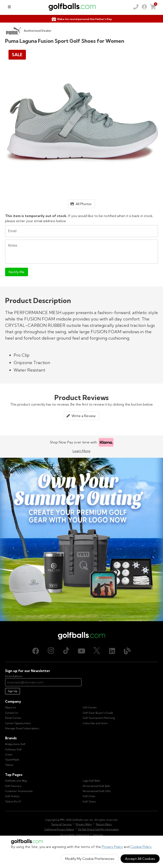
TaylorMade (12, 760)
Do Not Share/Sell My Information (98, 829)
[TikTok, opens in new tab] (66, 651)
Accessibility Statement (75, 835)
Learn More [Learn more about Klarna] (81, 451)
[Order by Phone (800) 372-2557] (136, 7)
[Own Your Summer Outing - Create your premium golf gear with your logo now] (81, 539)
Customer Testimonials (19, 791)
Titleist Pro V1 (13, 802)
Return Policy (104, 824)
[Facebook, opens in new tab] (36, 651)
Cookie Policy (141, 847)
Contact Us (12, 713)
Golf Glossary (13, 786)
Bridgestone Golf (15, 744)
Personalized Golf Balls (97, 786)
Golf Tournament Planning (99, 718)
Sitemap (98, 835)
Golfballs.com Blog (16, 781)
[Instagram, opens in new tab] (51, 651)
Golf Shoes (89, 802)
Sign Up (13, 691)
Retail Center (13, 718)
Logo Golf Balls (91, 781)
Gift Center (90, 707)
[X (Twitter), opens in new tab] (97, 651)
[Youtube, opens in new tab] (81, 651)
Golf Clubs (89, 796)
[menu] (9, 7)
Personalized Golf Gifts (97, 791)
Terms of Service (61, 824)
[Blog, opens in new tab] (127, 651)
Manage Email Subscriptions (22, 728)
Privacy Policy (112, 847)
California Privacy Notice (59, 829)
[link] (144, 7)
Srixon (9, 754)
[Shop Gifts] (81, 19)
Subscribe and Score (95, 723)
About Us (11, 707)
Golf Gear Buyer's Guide (98, 713)
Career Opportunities (18, 723)
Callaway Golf (13, 749)
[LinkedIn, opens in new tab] (112, 651)
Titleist (9, 765)
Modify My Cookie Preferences (90, 859)
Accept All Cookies (140, 859)
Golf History (12, 796)
